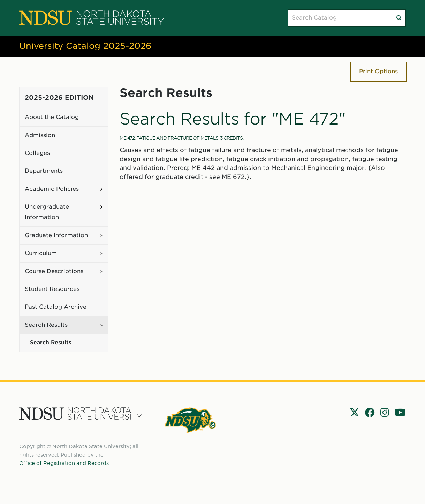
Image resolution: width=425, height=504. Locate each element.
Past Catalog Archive (56, 307)
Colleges (37, 153)
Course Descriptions (54, 271)
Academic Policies (52, 189)
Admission (40, 135)
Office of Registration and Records (64, 463)
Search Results (46, 325)
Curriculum (41, 253)
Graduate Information (56, 235)
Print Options (378, 71)
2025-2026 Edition (59, 97)
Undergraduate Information (47, 212)
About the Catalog (52, 117)
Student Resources (52, 289)
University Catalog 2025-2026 (85, 46)
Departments (44, 171)
